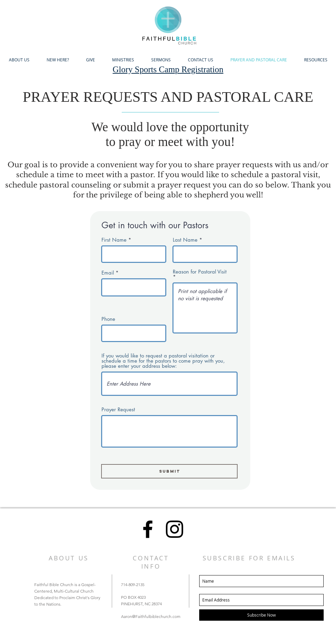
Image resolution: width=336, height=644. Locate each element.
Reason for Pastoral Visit (200, 272)
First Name (114, 240)
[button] (19, 60)
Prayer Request (118, 409)
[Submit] (169, 471)
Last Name (185, 240)
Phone (108, 319)
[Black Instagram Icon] (175, 529)
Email (108, 273)
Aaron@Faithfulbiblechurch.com (151, 616)
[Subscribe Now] (261, 615)
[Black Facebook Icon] (148, 529)
